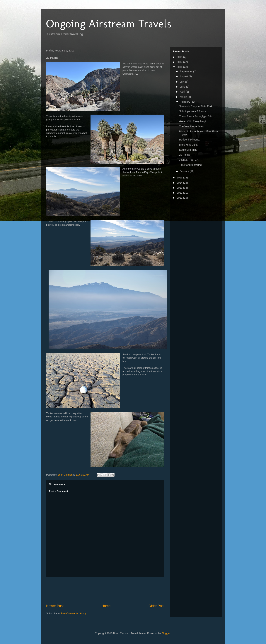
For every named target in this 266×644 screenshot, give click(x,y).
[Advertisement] (113, 591)
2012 (180, 193)
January (185, 171)
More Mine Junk (188, 145)
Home (106, 606)
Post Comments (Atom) (73, 613)
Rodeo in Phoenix (189, 140)
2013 (180, 188)
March (184, 97)
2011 (180, 198)
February (185, 102)
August (184, 76)
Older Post (156, 606)
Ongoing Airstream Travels (109, 24)
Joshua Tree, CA (189, 160)
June (183, 87)
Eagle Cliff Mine (188, 150)
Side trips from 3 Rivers (193, 111)
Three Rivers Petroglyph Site (196, 116)
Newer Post (55, 606)
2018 (180, 57)
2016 (180, 67)
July (182, 82)
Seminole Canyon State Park (196, 106)
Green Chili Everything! (192, 121)
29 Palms (185, 155)
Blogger (166, 633)
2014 (180, 183)
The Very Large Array (191, 126)
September (186, 71)
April (183, 92)
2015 (180, 178)
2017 (180, 62)
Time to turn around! (191, 165)
